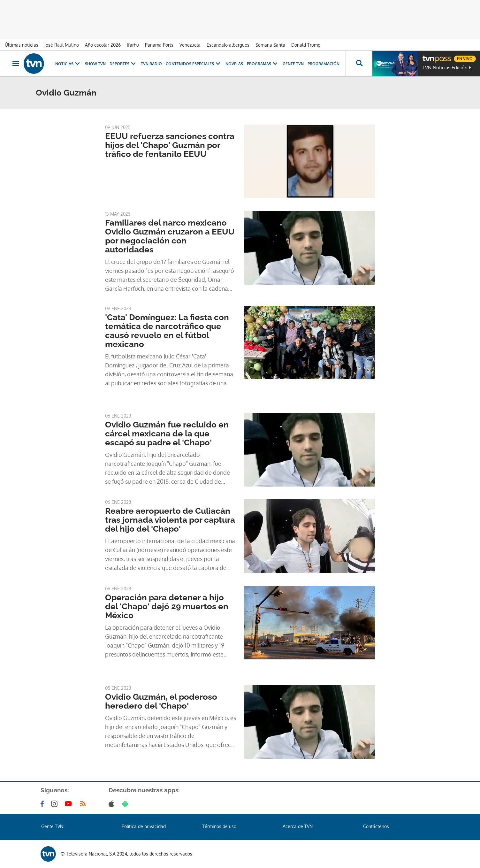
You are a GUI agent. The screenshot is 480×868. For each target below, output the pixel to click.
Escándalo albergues (228, 45)
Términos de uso (219, 826)
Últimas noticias (22, 45)
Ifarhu (133, 45)
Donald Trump (306, 45)
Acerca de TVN (298, 826)
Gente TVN (293, 64)
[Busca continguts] (359, 64)
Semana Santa (270, 45)
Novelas (234, 64)
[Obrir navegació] (16, 64)
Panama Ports (159, 45)
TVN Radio (151, 64)
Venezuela (190, 45)
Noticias (68, 64)
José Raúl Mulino (62, 45)
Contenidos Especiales (194, 64)
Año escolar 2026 (103, 45)
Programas (263, 64)
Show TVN (95, 64)
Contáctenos (376, 826)
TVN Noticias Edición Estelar (450, 68)
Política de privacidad (144, 826)
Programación (324, 64)
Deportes (123, 64)
